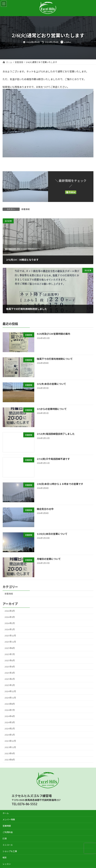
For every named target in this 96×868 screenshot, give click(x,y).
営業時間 (7, 826)
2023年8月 (10, 760)
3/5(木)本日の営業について (51, 384)
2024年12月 (10, 692)
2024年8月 (10, 704)
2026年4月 (10, 611)
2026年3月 (10, 617)
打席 (5, 839)
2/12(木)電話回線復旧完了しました (56, 434)
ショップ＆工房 (10, 851)
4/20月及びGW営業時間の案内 (53, 334)
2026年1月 (10, 629)
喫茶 (5, 858)
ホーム (6, 813)
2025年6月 (10, 660)
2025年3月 (10, 673)
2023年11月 (10, 747)
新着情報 (25, 209)
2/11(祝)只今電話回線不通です (53, 459)
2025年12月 (10, 636)
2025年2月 (10, 679)
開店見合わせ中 (45, 509)
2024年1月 (10, 735)
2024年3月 (10, 722)
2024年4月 (10, 716)
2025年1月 (10, 685)
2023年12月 (10, 741)
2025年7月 (10, 654)
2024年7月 (10, 710)
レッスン (7, 864)
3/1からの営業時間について (52, 409)
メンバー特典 (9, 820)
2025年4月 (10, 667)
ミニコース (8, 845)
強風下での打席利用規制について (55, 359)
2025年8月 (10, 648)
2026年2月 (10, 623)
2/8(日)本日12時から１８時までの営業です (60, 484)
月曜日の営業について (49, 559)
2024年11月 (10, 698)
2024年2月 (10, 729)
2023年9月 (10, 753)
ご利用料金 (8, 832)
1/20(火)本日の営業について (52, 534)
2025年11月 (10, 642)
